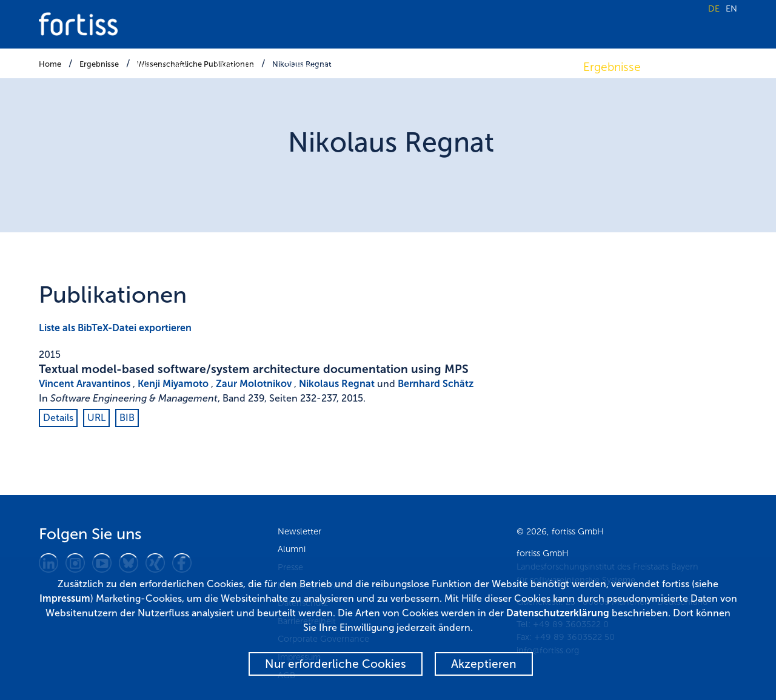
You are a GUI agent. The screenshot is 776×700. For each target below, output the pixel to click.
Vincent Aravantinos (85, 384)
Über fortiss (162, 67)
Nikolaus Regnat (337, 384)
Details (58, 418)
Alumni (292, 549)
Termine (305, 67)
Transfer (541, 67)
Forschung (376, 67)
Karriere (683, 67)
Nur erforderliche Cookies (336, 664)
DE (714, 8)
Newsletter (299, 531)
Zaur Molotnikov (254, 384)
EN (731, 8)
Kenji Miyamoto (173, 384)
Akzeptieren (484, 664)
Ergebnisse (612, 67)
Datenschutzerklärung (558, 613)
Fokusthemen (462, 67)
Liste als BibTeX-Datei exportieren (115, 328)
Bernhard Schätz (436, 384)
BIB (127, 418)
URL (96, 418)
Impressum (65, 598)
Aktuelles (238, 67)
